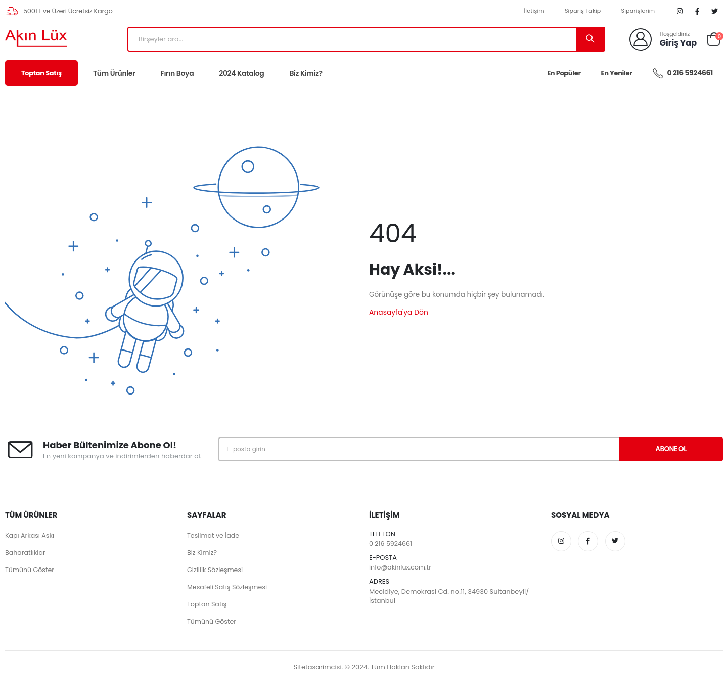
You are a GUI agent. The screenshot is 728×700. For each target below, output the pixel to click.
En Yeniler (617, 74)
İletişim (533, 11)
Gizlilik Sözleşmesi (216, 570)
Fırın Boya (177, 74)
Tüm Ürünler (114, 74)
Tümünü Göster (30, 570)
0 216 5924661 (682, 74)
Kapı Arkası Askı (30, 536)
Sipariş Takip (581, 11)
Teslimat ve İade (214, 536)
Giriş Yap (678, 43)
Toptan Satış (41, 74)
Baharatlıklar (26, 553)
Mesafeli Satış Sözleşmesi (228, 587)
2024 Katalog (241, 74)
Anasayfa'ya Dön (399, 313)
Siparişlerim (637, 11)
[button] (714, 39)
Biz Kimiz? (306, 74)
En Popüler (564, 74)
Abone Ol (664, 450)
